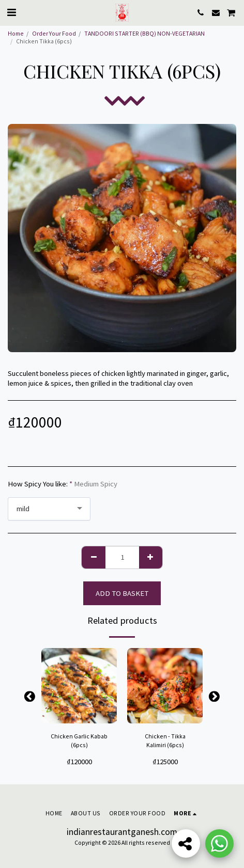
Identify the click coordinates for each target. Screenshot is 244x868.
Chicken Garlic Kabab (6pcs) (79, 741)
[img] (79, 686)
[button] (11, 12)
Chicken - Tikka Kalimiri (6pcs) (165, 741)
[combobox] (49, 509)
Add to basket (122, 593)
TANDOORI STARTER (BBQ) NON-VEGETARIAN (144, 33)
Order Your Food (54, 33)
